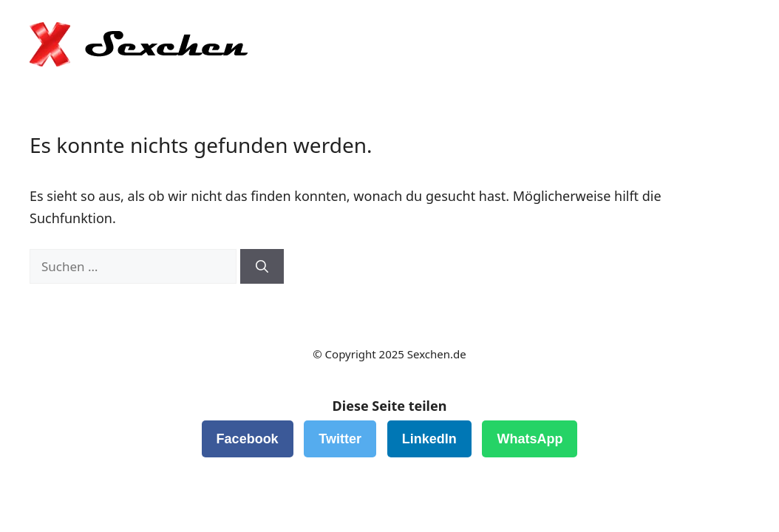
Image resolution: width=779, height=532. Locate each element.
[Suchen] (262, 267)
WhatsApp (530, 439)
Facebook (248, 439)
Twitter (340, 439)
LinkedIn (429, 439)
